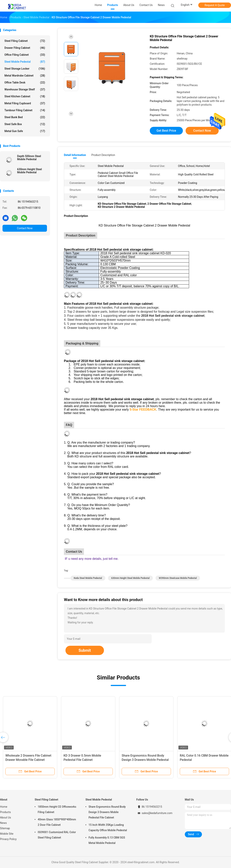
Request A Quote (215, 5)
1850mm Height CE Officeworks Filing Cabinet (57, 809)
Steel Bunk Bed (25, 117)
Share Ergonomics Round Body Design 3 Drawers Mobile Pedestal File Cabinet (145, 760)
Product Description (103, 155)
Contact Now (25, 228)
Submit (85, 650)
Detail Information (75, 155)
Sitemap (5, 828)
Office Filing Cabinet (25, 55)
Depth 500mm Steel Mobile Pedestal (29, 158)
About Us (5, 817)
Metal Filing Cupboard (25, 103)
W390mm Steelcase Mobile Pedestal (178, 578)
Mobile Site (7, 834)
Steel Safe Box (25, 124)
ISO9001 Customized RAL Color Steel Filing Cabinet (57, 835)
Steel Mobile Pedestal (25, 62)
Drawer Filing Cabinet (25, 48)
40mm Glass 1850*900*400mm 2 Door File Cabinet (57, 822)
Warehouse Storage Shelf (25, 89)
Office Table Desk (25, 83)
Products (5, 812)
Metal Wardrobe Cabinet (25, 76)
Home (4, 807)
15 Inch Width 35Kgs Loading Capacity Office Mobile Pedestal (108, 828)
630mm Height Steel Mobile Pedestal (29, 171)
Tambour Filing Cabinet (25, 110)
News (3, 823)
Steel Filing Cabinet (25, 41)
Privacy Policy (8, 839)
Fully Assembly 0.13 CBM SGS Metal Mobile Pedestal (107, 840)
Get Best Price (166, 131)
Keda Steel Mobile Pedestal (88, 578)
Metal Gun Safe (25, 131)
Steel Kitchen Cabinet (25, 96)
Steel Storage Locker (25, 69)
